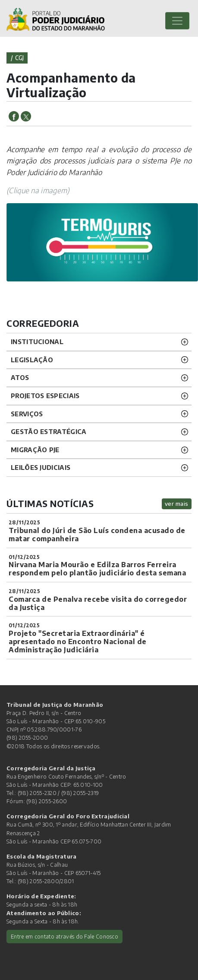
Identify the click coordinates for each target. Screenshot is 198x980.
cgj (20, 58)
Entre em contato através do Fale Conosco (64, 936)
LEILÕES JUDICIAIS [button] (41, 467)
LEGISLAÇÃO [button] (32, 360)
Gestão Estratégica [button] (49, 431)
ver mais (177, 503)
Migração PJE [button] (35, 450)
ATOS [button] (20, 377)
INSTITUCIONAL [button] (37, 342)
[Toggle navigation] (177, 21)
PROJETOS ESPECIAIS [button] (45, 396)
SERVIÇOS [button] (27, 414)
